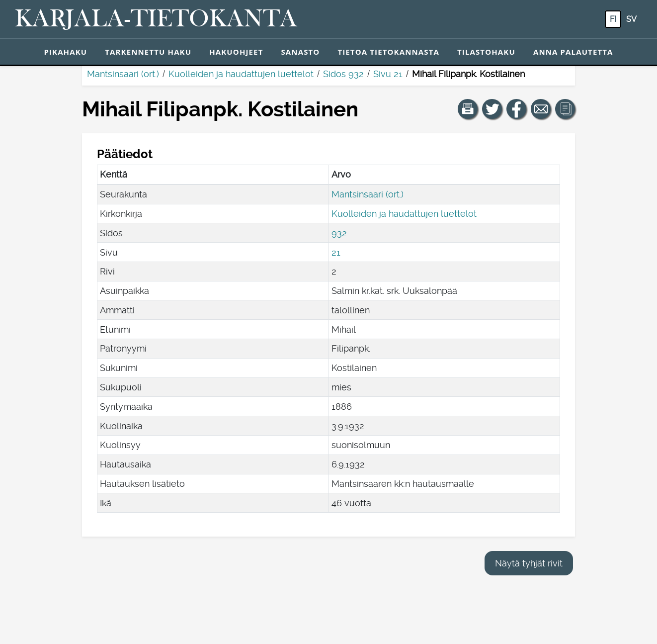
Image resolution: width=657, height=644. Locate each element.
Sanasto (300, 52)
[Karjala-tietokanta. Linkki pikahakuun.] (156, 19)
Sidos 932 (343, 74)
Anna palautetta (573, 52)
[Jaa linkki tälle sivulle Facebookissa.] (516, 109)
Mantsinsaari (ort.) (123, 74)
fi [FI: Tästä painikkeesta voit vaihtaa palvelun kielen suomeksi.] (613, 19)
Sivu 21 (388, 74)
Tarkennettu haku (148, 52)
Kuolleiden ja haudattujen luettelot (241, 74)
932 (339, 233)
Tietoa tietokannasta (388, 52)
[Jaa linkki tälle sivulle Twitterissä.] (492, 109)
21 (336, 252)
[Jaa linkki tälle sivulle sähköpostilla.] (541, 109)
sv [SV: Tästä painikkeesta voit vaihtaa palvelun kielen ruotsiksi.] (631, 19)
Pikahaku (65, 52)
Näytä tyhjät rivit (529, 563)
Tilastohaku (486, 52)
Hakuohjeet (236, 52)
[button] (468, 109)
